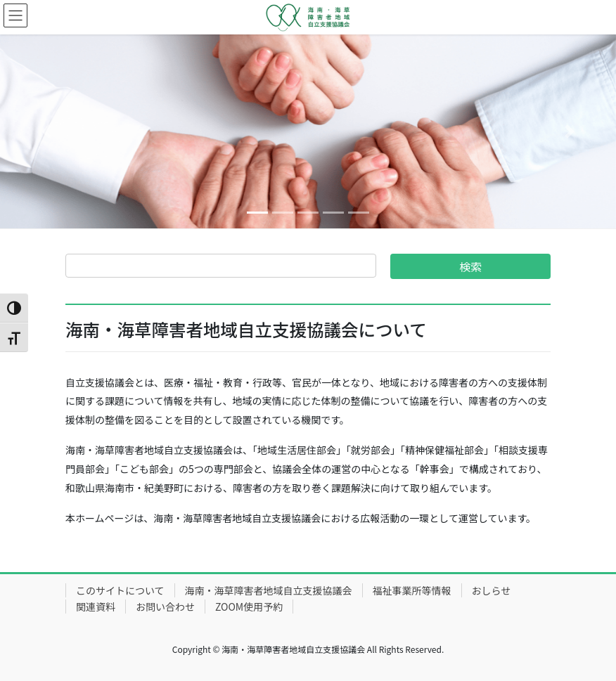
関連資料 (96, 607)
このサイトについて (120, 590)
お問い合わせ (165, 607)
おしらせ (492, 590)
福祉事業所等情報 (412, 590)
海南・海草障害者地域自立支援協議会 (269, 590)
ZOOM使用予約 (249, 607)
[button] (46, 131)
